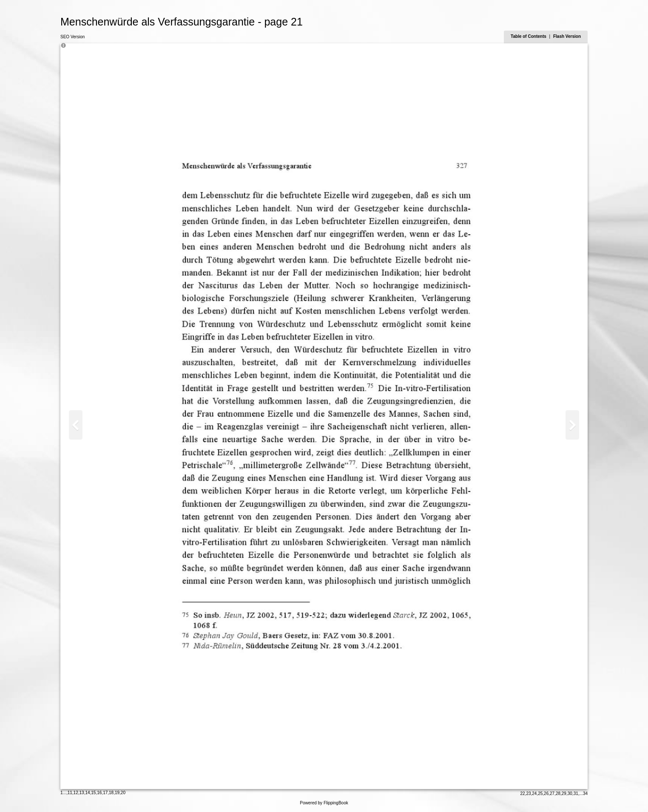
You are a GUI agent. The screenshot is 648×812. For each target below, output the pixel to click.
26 (546, 794)
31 (576, 794)
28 (558, 794)
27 (552, 794)
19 (117, 793)
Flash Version (567, 36)
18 (111, 793)
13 (82, 793)
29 (564, 794)
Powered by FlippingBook (324, 803)
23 (528, 794)
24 (534, 794)
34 (585, 794)
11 (70, 793)
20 (123, 793)
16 (99, 793)
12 (76, 793)
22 (522, 794)
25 (540, 794)
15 (93, 793)
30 (570, 794)
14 (87, 793)
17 (105, 793)
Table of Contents (529, 36)
